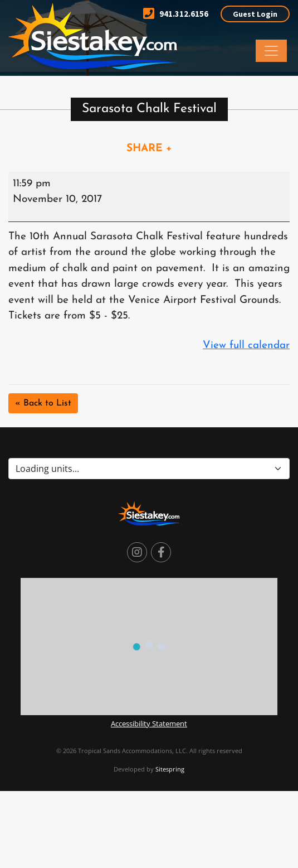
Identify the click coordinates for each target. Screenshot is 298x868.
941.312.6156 (176, 14)
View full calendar (246, 346)
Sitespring (170, 769)
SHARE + (149, 149)
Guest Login (255, 14)
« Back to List (43, 403)
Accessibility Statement (149, 724)
